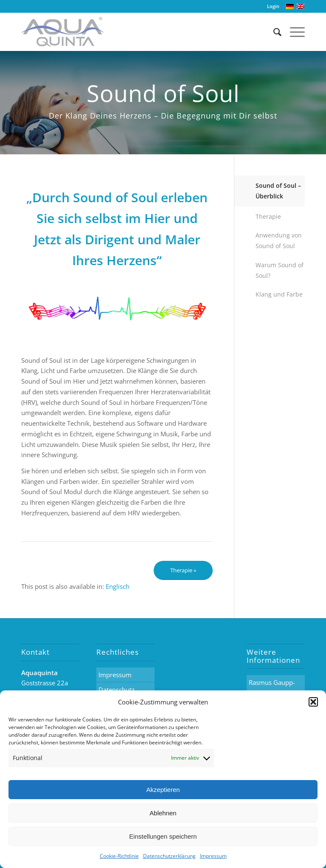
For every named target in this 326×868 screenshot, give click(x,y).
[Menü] (293, 32)
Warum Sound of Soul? (280, 270)
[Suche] (273, 32)
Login (273, 6)
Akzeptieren (163, 790)
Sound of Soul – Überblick (278, 191)
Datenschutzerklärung (169, 856)
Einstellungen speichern (163, 836)
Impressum (213, 856)
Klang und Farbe (279, 294)
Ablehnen (163, 813)
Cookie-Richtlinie (119, 856)
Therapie (268, 216)
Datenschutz (117, 690)
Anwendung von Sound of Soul (279, 240)
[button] (313, 702)
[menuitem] (118, 587)
